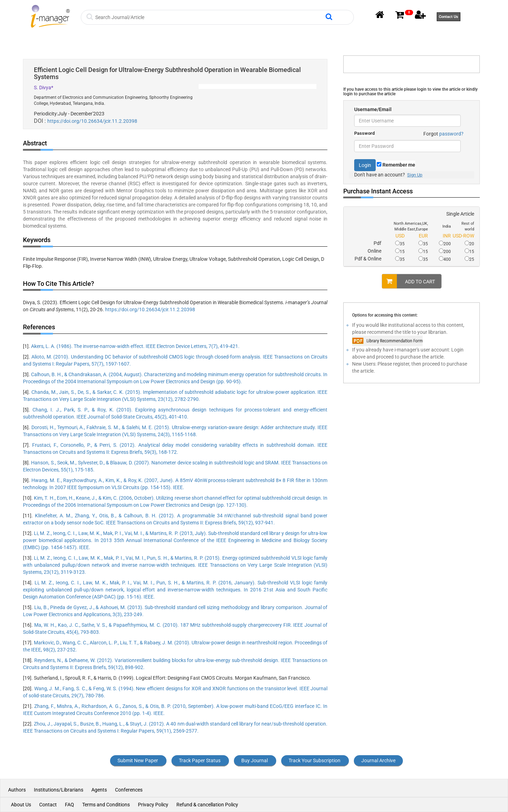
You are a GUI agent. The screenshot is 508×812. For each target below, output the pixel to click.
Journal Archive (378, 760)
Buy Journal (255, 760)
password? (451, 134)
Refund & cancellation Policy (207, 805)
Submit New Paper (138, 760)
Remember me (396, 165)
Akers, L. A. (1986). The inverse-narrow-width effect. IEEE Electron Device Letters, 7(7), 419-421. (135, 346)
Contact (48, 805)
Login (365, 165)
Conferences (129, 790)
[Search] (209, 17)
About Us (21, 805)
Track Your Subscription (315, 760)
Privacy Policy (153, 805)
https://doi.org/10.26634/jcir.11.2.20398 (92, 121)
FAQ (69, 805)
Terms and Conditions (106, 805)
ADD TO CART (409, 281)
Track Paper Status (200, 760)
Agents (99, 790)
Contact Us (449, 17)
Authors (17, 790)
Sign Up (415, 175)
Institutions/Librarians (59, 790)
